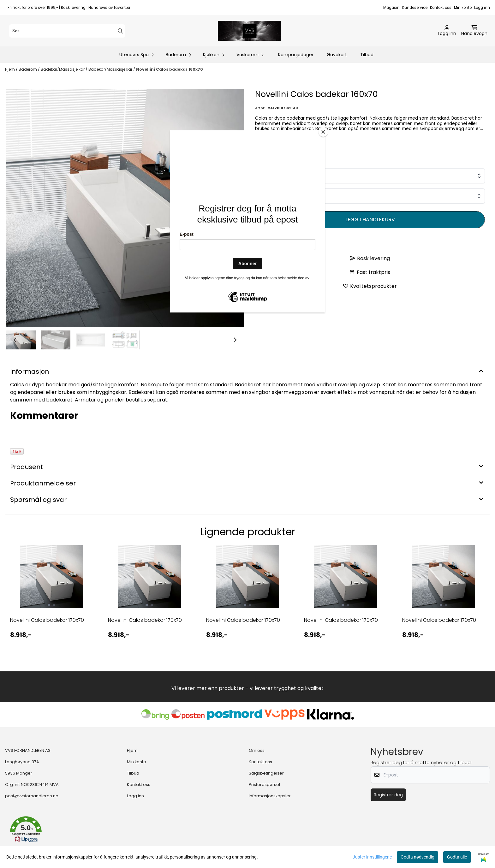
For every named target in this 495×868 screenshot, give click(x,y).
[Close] (323, 132)
